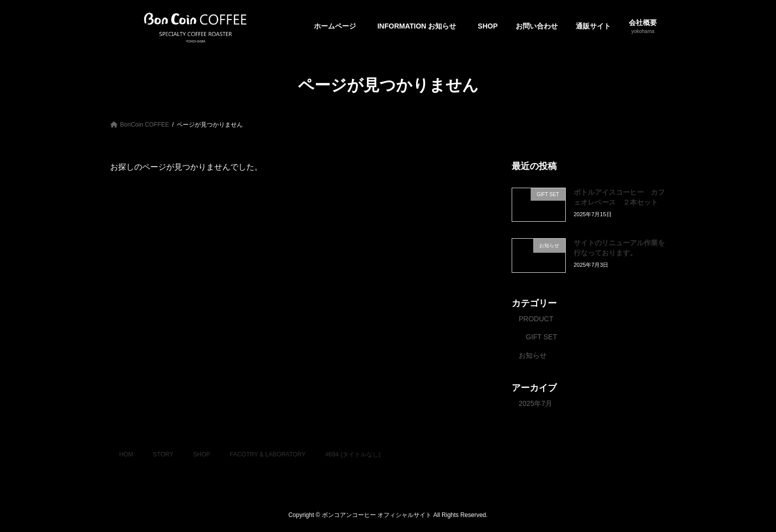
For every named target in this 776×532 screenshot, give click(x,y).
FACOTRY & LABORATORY (268, 454)
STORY (163, 454)
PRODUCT (536, 318)
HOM (126, 454)
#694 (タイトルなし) (353, 454)
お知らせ (533, 355)
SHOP (202, 454)
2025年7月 (535, 403)
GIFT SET (541, 337)
